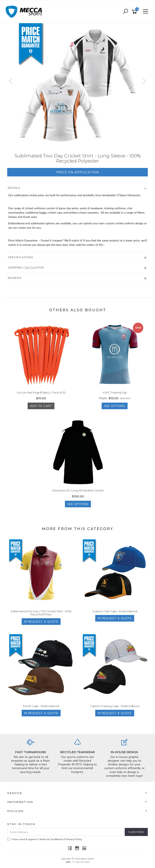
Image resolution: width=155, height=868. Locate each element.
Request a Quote (41, 622)
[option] (77, 85)
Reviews (15, 278)
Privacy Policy (74, 839)
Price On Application (78, 172)
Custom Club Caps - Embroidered (115, 611)
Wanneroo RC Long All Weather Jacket (78, 490)
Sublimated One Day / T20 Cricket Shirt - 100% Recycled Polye (41, 613)
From (115, 398)
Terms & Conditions (51, 839)
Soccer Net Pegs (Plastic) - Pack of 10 (41, 392)
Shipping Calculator (26, 268)
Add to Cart (41, 406)
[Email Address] (66, 832)
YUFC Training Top (115, 392)
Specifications (21, 257)
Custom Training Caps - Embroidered (115, 706)
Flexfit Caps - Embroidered (41, 706)
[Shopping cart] (135, 12)
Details (14, 188)
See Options (115, 406)
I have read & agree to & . (45, 839)
